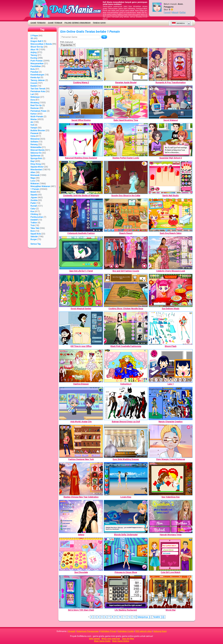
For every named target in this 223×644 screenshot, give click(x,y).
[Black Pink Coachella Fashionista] (126, 328)
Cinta (33, 136)
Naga (33, 178)
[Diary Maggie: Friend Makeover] (171, 441)
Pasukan (34, 72)
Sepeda (34, 195)
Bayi (32, 161)
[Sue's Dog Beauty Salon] (171, 215)
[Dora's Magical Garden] (81, 290)
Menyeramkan (37, 63)
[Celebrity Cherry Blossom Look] (171, 253)
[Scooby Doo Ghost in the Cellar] (126, 177)
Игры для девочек (111, 639)
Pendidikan (36, 66)
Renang (34, 144)
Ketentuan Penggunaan (88, 631)
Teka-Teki (35, 228)
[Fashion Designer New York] (81, 441)
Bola (33, 69)
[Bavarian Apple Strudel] (126, 64)
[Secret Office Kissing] (81, 102)
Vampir (34, 128)
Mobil (33, 192)
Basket (34, 86)
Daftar (183, 12)
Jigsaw (34, 197)
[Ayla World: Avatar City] (81, 403)
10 (120, 617)
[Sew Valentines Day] (171, 479)
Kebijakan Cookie (126, 631)
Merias (34, 119)
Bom (33, 231)
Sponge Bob (36, 158)
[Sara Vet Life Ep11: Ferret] (81, 253)
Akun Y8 (34, 50)
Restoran (35, 108)
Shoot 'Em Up (37, 47)
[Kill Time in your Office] (81, 328)
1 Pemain (35, 189)
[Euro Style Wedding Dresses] (126, 441)
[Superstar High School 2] (171, 140)
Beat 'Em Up (36, 105)
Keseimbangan (37, 75)
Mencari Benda (37, 150)
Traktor (34, 223)
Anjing (34, 52)
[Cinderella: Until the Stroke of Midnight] (81, 177)
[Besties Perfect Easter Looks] (126, 140)
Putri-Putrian (37, 61)
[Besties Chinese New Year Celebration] (81, 479)
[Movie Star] (171, 592)
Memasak (35, 175)
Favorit (167, 12)
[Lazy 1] (171, 366)
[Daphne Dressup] (81, 366)
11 (125, 617)
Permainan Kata (38, 91)
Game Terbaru (38, 23)
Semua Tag (36, 244)
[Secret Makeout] (171, 102)
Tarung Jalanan (38, 80)
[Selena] (81, 516)
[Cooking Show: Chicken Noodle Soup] (126, 290)
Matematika (36, 147)
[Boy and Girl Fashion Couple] (126, 253)
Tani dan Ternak (38, 89)
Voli (32, 125)
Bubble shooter (38, 130)
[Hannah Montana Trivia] (171, 516)
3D (32, 38)
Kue (32, 211)
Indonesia (178, 23)
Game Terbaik (55, 23)
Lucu (33, 181)
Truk (33, 225)
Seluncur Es (36, 153)
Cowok (34, 83)
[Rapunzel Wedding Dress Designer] (81, 140)
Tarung (34, 55)
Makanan (35, 184)
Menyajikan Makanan (40, 186)
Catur (33, 209)
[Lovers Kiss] (126, 479)
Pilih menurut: (67, 42)
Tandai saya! (99, 23)
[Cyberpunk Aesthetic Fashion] (81, 215)
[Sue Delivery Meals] (171, 290)
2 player (34, 36)
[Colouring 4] (126, 366)
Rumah (34, 206)
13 (134, 617)
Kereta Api (35, 77)
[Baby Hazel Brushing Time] (126, 102)
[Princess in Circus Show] (126, 554)
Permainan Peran (38, 111)
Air (32, 122)
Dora (33, 100)
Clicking (34, 214)
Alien (33, 172)
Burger (34, 239)
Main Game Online (121, 641)
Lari (32, 94)
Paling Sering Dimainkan (77, 23)
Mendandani (36, 170)
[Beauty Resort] (126, 215)
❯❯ (159, 617)
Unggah (72, 631)
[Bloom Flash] (171, 328)
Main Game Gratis (102, 641)
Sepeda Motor (37, 167)
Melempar (35, 97)
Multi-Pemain (37, 117)
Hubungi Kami (160, 631)
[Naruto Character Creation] (171, 403)
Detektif (34, 220)
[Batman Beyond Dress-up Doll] (126, 403)
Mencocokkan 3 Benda (41, 44)
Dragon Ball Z (37, 41)
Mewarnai (35, 139)
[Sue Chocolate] (81, 554)
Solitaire (34, 142)
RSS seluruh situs (144, 631)
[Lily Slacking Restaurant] (126, 592)
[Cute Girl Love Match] (171, 554)
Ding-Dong (36, 164)
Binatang (35, 103)
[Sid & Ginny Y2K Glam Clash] (81, 592)
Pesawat (34, 133)
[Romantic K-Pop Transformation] (171, 64)
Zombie (34, 200)
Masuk (175, 12)
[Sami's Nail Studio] (171, 177)
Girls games (94, 639)
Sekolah (34, 237)
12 (129, 617)
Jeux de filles (128, 639)
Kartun (34, 114)
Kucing (34, 58)
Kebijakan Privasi (108, 631)
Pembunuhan (37, 217)
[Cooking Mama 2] (81, 64)
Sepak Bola (36, 234)
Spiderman (35, 156)
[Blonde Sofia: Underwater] (126, 516)
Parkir (33, 203)
